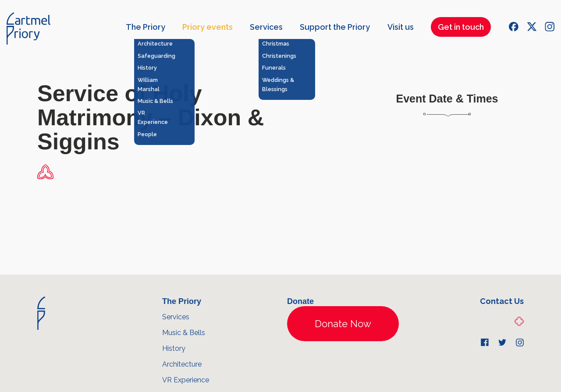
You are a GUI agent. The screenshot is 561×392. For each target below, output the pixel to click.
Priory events (208, 27)
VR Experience (186, 380)
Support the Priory (335, 27)
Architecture (182, 364)
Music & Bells (184, 333)
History (174, 348)
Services (266, 27)
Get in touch (461, 27)
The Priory (146, 27)
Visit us (401, 27)
